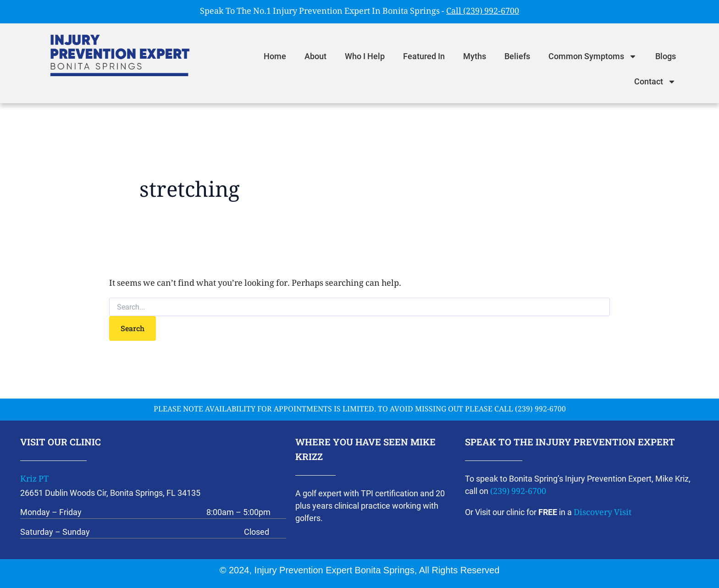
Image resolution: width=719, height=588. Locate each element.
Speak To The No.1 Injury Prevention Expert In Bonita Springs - (359, 12)
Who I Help (365, 56)
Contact (655, 82)
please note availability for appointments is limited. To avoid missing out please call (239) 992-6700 (360, 410)
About (315, 56)
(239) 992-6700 (518, 492)
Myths (475, 56)
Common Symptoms (593, 56)
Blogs (666, 56)
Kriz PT (34, 480)
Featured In (424, 56)
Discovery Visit (603, 513)
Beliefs (517, 56)
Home (275, 56)
